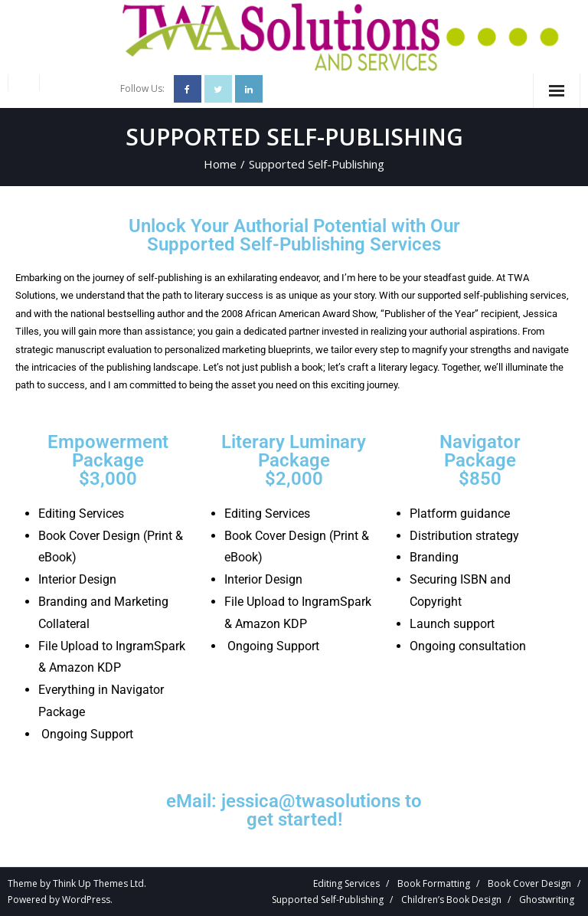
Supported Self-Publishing (328, 900)
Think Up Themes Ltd (98, 883)
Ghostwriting (547, 900)
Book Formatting (434, 883)
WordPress (86, 900)
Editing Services (346, 883)
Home (220, 164)
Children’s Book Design (451, 900)
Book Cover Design (529, 883)
